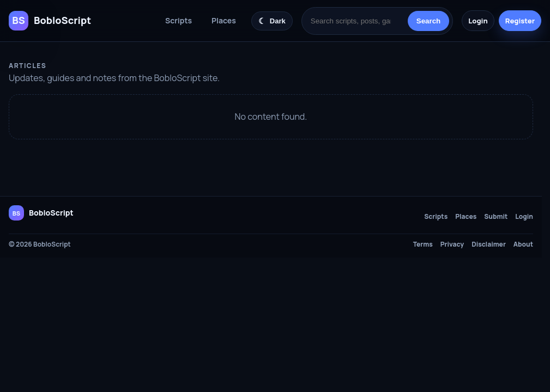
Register (520, 21)
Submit (496, 217)
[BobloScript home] (41, 213)
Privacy (452, 244)
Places (224, 20)
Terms (423, 244)
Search (428, 21)
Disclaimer (489, 244)
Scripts (179, 20)
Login (478, 21)
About (523, 244)
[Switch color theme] (272, 21)
